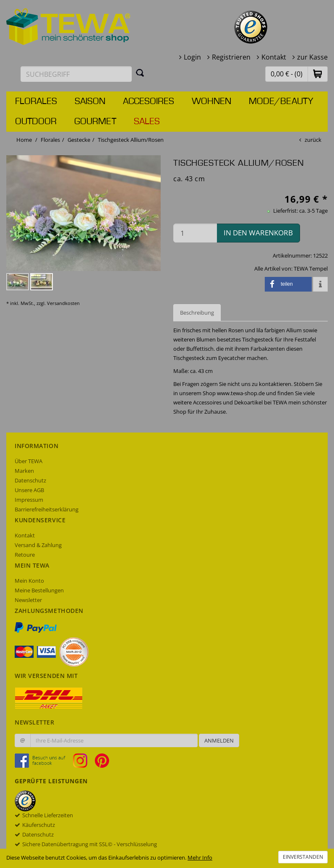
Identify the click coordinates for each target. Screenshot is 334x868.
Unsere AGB (29, 490)
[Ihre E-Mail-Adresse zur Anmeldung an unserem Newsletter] (114, 740)
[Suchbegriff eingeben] (76, 74)
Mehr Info (200, 858)
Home (24, 140)
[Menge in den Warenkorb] (195, 233)
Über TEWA (29, 461)
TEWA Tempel (311, 268)
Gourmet (95, 122)
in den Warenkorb (258, 233)
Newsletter (28, 600)
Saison (90, 102)
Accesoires (149, 102)
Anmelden (219, 740)
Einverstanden (303, 857)
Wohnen (211, 102)
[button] (318, 74)
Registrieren (231, 57)
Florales (36, 102)
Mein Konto (29, 581)
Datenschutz (30, 480)
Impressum (29, 500)
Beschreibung (197, 313)
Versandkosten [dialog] (63, 303)
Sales (147, 122)
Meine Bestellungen (39, 590)
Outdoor (36, 122)
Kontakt (274, 57)
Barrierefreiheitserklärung (47, 509)
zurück (313, 140)
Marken (24, 471)
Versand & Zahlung (38, 545)
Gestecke (79, 140)
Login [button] (192, 57)
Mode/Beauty (281, 102)
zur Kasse (312, 57)
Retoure (25, 555)
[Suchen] (140, 73)
